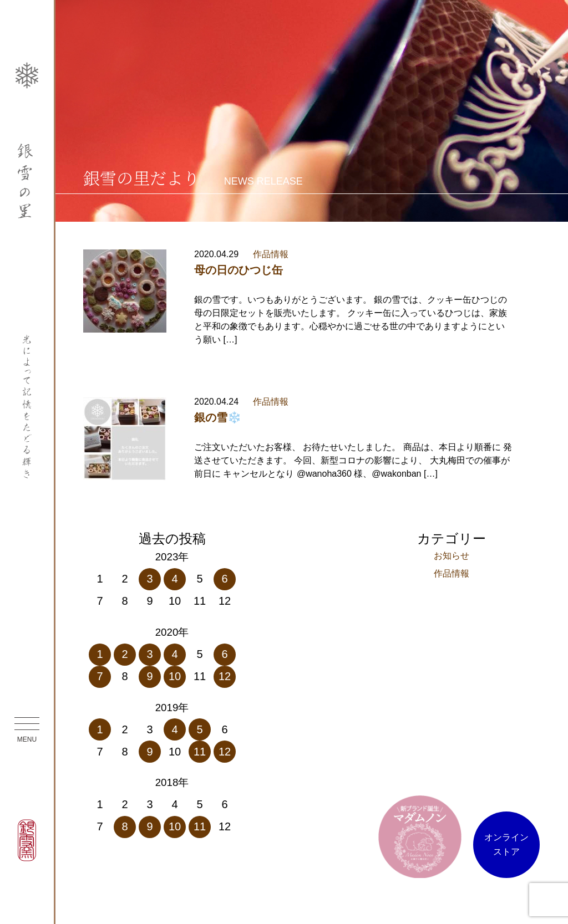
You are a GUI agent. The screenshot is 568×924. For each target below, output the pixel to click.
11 (200, 752)
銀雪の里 (27, 181)
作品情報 (271, 254)
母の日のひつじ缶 (239, 270)
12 (225, 676)
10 (175, 676)
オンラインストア (506, 844)
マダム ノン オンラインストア (420, 836)
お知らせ (452, 556)
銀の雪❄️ (218, 417)
